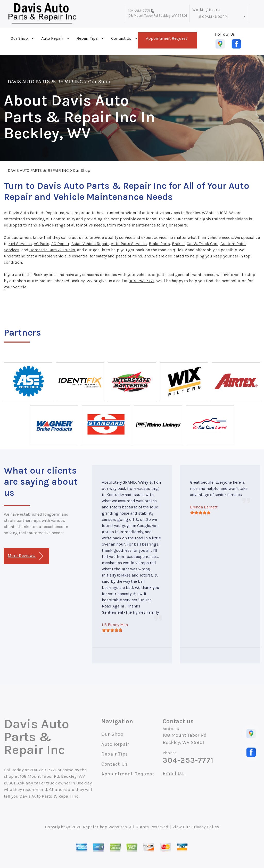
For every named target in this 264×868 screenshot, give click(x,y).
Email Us (173, 773)
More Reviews (25, 556)
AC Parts (42, 244)
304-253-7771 (139, 11)
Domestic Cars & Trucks (52, 250)
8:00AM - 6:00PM (213, 17)
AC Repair (60, 244)
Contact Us (121, 38)
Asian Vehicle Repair (90, 244)
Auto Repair (52, 38)
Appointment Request (167, 38)
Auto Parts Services (129, 244)
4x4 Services (20, 244)
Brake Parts (159, 244)
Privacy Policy (205, 827)
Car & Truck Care (203, 244)
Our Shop (19, 38)
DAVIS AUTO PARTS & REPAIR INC (45, 82)
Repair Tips (87, 38)
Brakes (178, 244)
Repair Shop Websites (105, 827)
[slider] (112, 630)
